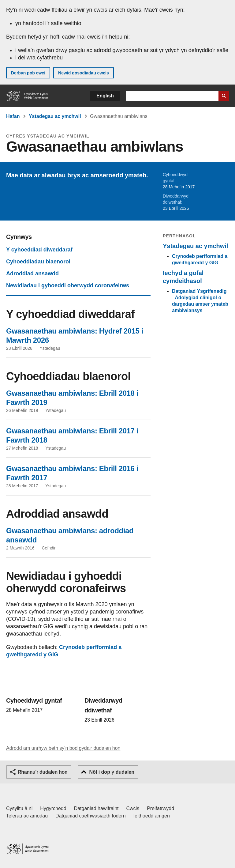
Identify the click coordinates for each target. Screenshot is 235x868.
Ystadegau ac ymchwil (55, 116)
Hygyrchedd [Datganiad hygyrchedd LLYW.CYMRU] (53, 808)
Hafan (13, 116)
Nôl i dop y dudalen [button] (112, 772)
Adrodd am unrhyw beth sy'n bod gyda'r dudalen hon (63, 748)
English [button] (105, 96)
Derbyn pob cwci (28, 73)
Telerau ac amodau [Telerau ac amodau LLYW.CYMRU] (27, 816)
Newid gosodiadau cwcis (84, 73)
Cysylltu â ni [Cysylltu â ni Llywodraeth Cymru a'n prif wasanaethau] (19, 808)
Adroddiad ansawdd (32, 274)
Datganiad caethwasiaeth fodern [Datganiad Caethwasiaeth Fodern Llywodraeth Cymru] (91, 816)
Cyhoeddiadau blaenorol (38, 262)
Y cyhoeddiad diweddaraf (39, 250)
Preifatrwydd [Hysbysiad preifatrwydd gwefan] (160, 808)
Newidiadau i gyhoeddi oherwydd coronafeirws (68, 285)
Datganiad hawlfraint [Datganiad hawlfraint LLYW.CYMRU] (96, 808)
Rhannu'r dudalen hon (43, 772)
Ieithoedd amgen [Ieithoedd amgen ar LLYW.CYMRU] (152, 816)
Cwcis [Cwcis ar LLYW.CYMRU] (133, 808)
